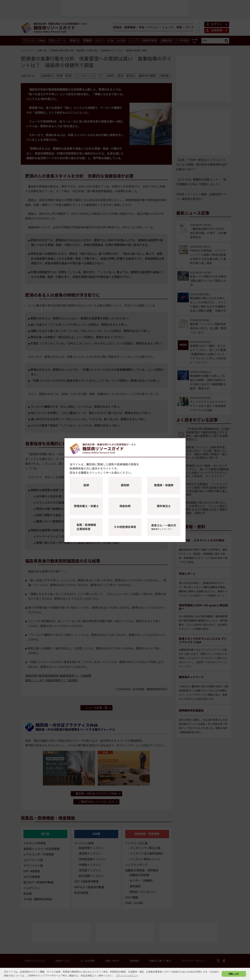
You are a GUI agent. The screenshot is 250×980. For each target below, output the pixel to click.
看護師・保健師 (164, 485)
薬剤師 (125, 485)
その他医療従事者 (125, 527)
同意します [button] (234, 974)
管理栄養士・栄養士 (86, 506)
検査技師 (125, 506)
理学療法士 (164, 506)
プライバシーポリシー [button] (127, 976)
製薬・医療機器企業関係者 (86, 527)
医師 (86, 485)
